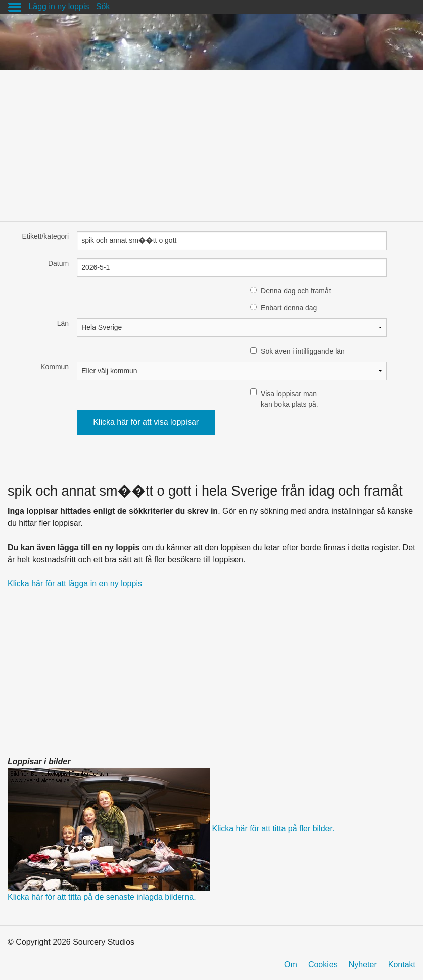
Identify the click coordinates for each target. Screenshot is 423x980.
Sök (103, 6)
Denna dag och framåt (296, 291)
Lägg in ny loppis (59, 6)
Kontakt (402, 965)
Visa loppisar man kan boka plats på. (290, 399)
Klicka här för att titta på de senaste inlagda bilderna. (102, 897)
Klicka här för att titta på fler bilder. (273, 829)
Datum (58, 263)
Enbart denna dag (289, 308)
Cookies (323, 965)
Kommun (55, 367)
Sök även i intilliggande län (303, 351)
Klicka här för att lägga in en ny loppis (75, 584)
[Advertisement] (211, 140)
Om (291, 965)
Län (63, 323)
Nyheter (363, 965)
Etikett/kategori (46, 236)
